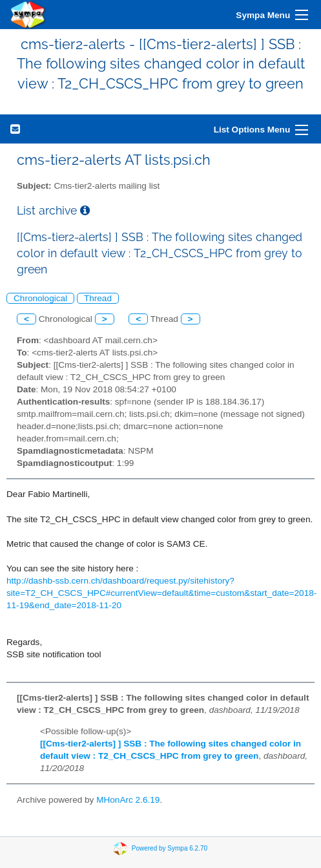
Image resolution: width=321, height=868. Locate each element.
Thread (98, 298)
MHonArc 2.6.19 (128, 800)
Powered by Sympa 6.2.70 (170, 848)
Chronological (40, 298)
